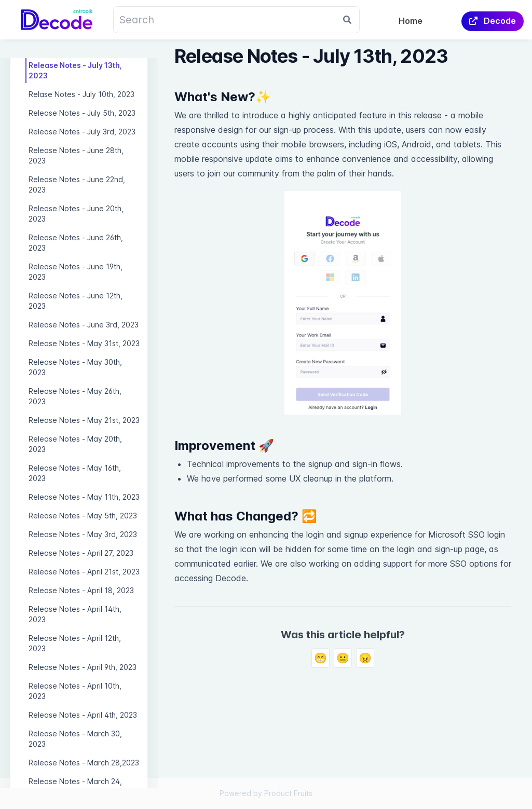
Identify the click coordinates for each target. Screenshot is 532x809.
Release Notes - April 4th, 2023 (83, 715)
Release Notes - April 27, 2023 (81, 553)
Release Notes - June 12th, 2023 (76, 301)
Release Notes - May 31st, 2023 (84, 343)
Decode (493, 21)
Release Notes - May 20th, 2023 (75, 444)
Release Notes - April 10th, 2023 (75, 691)
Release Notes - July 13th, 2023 (75, 70)
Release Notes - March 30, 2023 (75, 739)
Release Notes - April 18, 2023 (81, 590)
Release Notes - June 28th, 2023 (76, 155)
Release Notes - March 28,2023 (84, 763)
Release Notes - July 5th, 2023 (82, 113)
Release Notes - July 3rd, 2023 (82, 132)
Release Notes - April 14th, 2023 (75, 614)
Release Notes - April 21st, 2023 (84, 572)
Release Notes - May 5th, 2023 (83, 516)
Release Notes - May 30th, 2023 (75, 367)
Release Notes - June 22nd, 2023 (77, 184)
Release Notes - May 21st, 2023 (84, 420)
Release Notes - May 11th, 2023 (84, 497)
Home (411, 21)
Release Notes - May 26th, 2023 (75, 396)
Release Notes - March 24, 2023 (75, 786)
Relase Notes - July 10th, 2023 (81, 94)
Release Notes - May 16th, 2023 (75, 473)
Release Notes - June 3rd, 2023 (84, 325)
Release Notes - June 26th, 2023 (76, 243)
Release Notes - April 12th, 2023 (75, 643)
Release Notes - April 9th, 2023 (83, 667)
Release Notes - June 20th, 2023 (76, 214)
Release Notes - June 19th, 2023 (76, 272)
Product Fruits (288, 793)
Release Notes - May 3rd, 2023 (83, 534)
